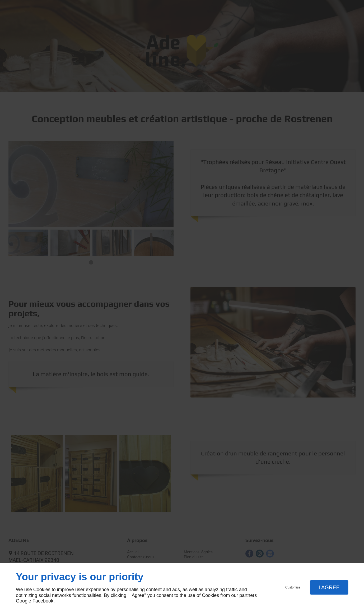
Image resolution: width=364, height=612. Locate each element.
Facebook (43, 601)
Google (24, 601)
